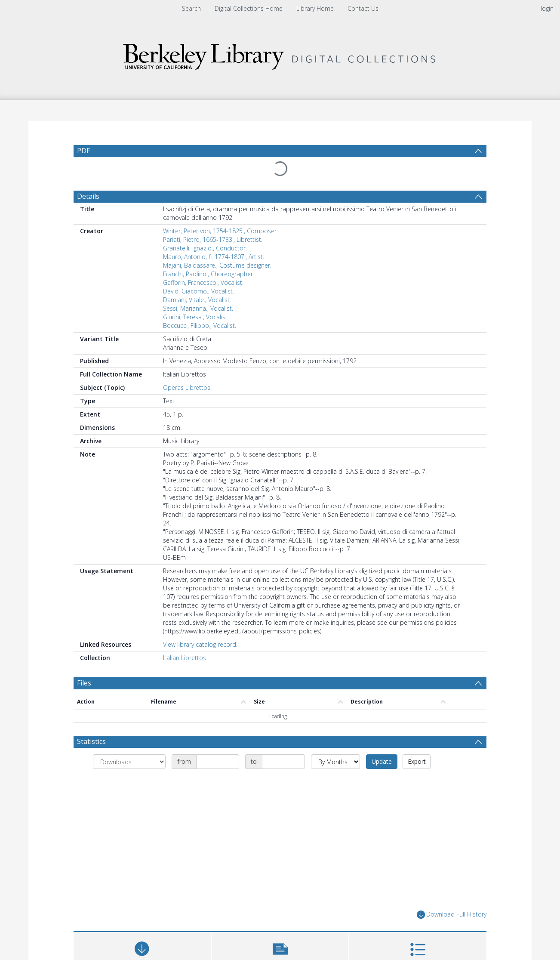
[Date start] (218, 762)
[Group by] (129, 762)
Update (382, 761)
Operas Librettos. (187, 387)
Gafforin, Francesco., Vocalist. (203, 282)
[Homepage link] (280, 54)
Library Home (315, 8)
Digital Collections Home (249, 8)
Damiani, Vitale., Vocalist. (197, 300)
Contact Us (363, 8)
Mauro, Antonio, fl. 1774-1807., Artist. (214, 257)
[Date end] (283, 762)
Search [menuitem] (191, 8)
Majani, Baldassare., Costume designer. (217, 265)
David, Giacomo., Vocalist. (198, 291)
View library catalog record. (200, 644)
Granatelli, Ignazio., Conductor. (205, 248)
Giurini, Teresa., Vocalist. (196, 317)
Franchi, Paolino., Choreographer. (209, 274)
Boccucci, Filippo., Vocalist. (200, 326)
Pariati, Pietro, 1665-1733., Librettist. (213, 239)
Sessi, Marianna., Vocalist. (198, 308)
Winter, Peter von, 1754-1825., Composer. (220, 231)
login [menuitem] (547, 8)
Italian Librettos (185, 658)
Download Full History (452, 915)
